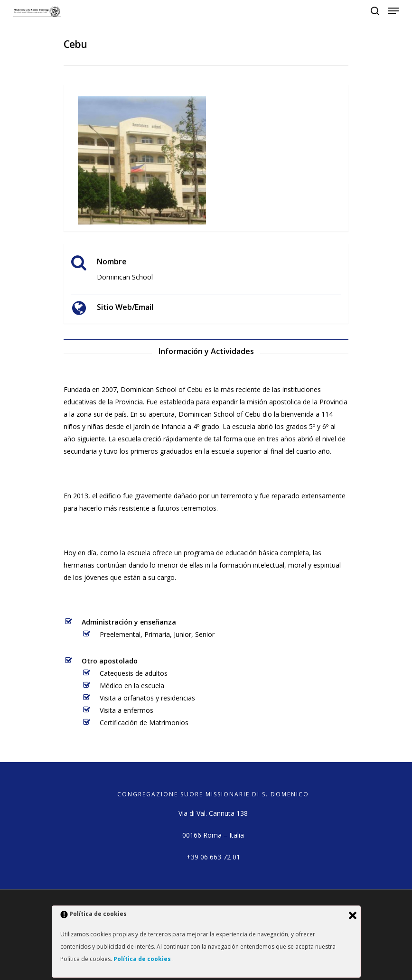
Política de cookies (143, 959)
